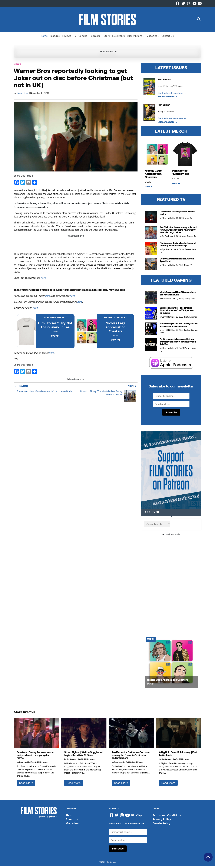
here (43, 280)
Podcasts (95, 38)
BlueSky (137, 818)
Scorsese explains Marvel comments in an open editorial (44, 394)
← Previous (22, 388)
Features (55, 38)
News (44, 38)
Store (107, 38)
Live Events (118, 38)
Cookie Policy (161, 826)
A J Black (166, 238)
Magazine (152, 38)
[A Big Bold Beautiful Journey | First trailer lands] (179, 735)
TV (75, 38)
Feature (188, 252)
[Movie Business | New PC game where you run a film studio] (151, 300)
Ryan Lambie (167, 252)
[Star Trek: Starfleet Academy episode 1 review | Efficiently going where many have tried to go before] (151, 235)
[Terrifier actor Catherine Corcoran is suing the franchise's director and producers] (131, 735)
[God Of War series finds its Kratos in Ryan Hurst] (151, 266)
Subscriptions (135, 38)
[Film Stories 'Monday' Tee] (185, 157)
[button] (199, 21)
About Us (72, 822)
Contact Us (167, 38)
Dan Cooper (72, 761)
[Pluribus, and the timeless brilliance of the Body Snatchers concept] (151, 251)
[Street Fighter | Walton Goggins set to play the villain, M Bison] (84, 735)
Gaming (83, 38)
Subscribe (171, 415)
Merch (55, 334)
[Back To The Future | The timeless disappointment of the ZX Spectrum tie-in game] (151, 315)
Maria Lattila (167, 220)
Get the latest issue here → (172, 95)
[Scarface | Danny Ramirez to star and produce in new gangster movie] (36, 735)
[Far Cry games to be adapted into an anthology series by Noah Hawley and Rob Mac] (151, 347)
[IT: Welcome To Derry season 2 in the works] (151, 219)
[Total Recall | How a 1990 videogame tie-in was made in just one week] (151, 331)
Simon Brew (23, 95)
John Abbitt (167, 319)
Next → (132, 388)
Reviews (66, 38)
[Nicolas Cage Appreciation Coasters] (87, 333)
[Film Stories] (27, 333)
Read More (26, 785)
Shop (69, 818)
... (67, 200)
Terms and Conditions (167, 818)
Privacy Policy (162, 822)
